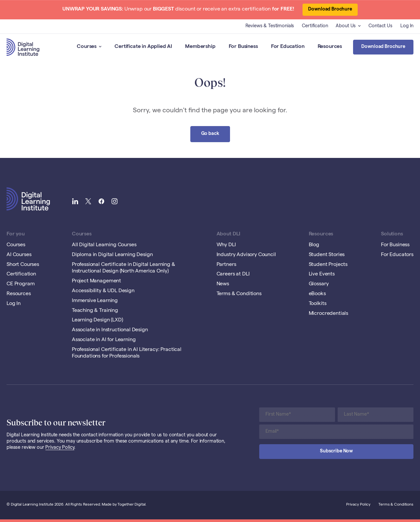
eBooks (317, 294)
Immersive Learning (95, 301)
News (223, 284)
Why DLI (226, 245)
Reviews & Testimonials (270, 26)
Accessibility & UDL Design (103, 291)
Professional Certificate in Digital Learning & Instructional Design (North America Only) (124, 268)
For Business (243, 47)
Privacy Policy (60, 448)
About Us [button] (348, 26)
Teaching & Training (95, 311)
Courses (89, 47)
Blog (314, 245)
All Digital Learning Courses (104, 245)
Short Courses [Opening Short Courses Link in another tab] (23, 265)
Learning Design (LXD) (97, 320)
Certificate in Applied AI (143, 47)
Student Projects (328, 265)
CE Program (21, 284)
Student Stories (327, 255)
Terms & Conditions (239, 294)
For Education (288, 47)
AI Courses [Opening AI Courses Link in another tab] (19, 255)
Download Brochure (330, 10)
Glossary (319, 284)
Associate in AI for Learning (104, 340)
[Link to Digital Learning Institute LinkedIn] (75, 202)
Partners (226, 265)
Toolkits (318, 304)
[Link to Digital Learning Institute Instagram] (115, 202)
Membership (200, 47)
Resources (330, 47)
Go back (210, 134)
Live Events (322, 274)
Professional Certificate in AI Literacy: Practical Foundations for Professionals (127, 353)
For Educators (397, 255)
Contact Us (380, 26)
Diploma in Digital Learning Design (112, 255)
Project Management (96, 281)
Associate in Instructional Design (110, 330)
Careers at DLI (233, 274)
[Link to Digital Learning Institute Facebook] (101, 202)
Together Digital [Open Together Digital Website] (131, 505)
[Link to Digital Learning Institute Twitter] (88, 202)
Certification (315, 26)
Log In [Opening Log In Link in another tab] (407, 26)
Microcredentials (328, 314)
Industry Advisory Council (246, 255)
